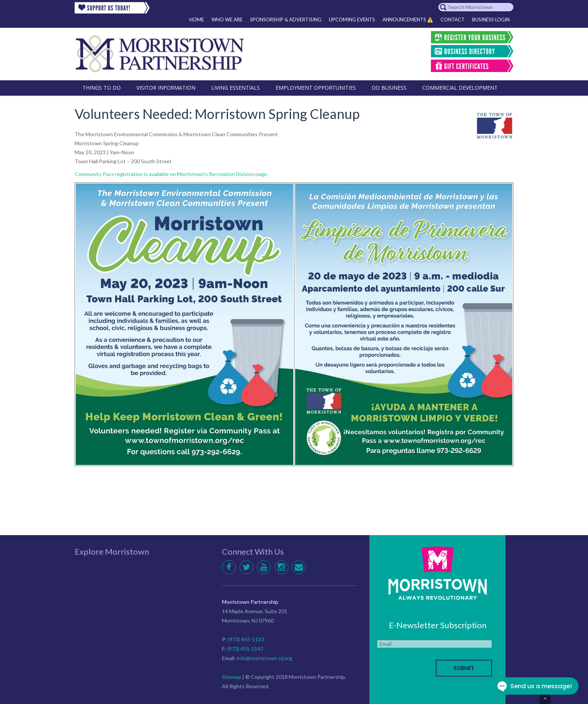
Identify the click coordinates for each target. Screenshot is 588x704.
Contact (453, 20)
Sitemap (232, 677)
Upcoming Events (352, 20)
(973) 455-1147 (245, 649)
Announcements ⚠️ (408, 20)
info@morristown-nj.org (264, 658)
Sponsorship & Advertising (286, 20)
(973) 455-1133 (246, 639)
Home (197, 20)
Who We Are (227, 20)
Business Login (491, 20)
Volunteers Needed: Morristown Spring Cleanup (217, 114)
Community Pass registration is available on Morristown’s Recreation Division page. (171, 174)
